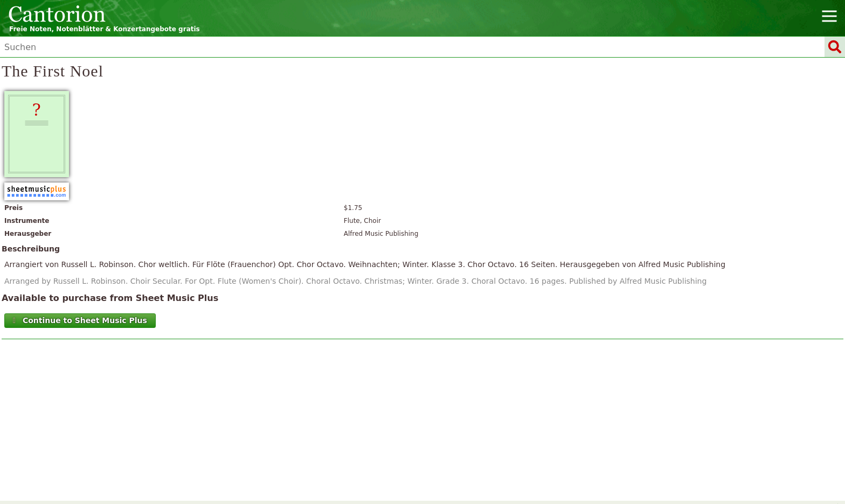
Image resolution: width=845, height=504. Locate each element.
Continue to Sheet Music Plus (79, 320)
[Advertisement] (423, 423)
